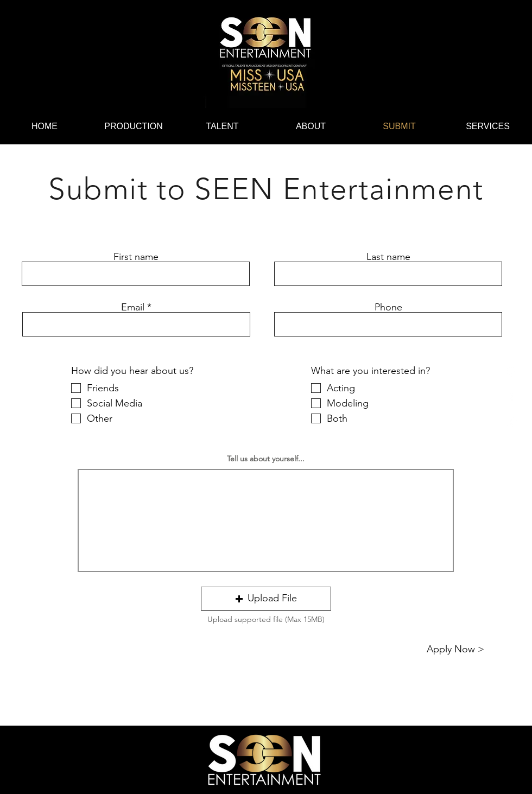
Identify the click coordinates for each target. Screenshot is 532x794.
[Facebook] (512, 397)
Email (133, 307)
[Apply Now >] (455, 650)
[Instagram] (512, 372)
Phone (388, 307)
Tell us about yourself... (266, 459)
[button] (266, 599)
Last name (388, 257)
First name (136, 257)
